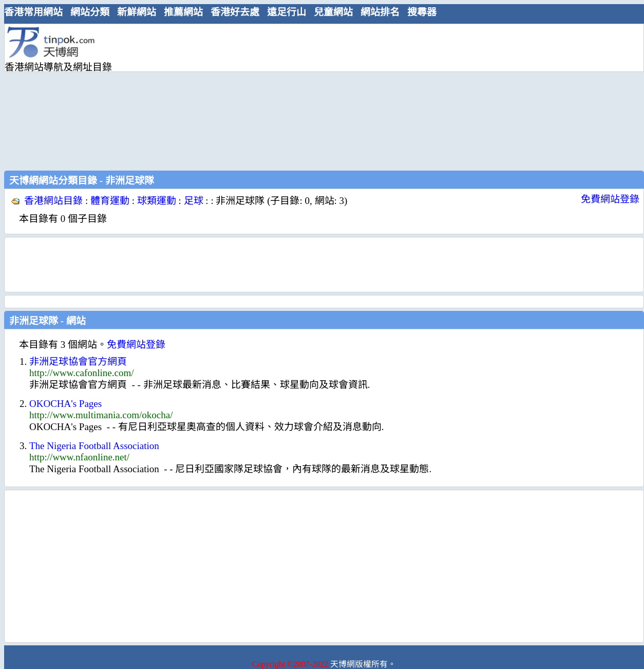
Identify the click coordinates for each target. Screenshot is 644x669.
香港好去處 (235, 12)
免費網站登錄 (610, 199)
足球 (194, 201)
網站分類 (90, 12)
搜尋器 (422, 12)
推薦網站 (183, 12)
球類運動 (157, 201)
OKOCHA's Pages (65, 404)
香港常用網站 (33, 12)
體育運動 (110, 201)
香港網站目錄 (53, 201)
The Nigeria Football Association (94, 446)
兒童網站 (333, 12)
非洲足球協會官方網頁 (78, 361)
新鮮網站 (137, 12)
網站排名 (380, 12)
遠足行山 (287, 12)
